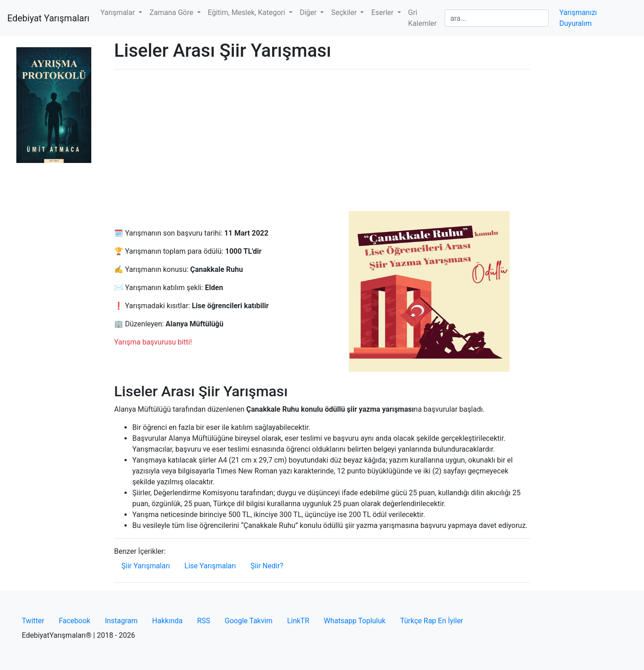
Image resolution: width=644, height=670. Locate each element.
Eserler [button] (383, 12)
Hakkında (167, 621)
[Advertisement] (322, 140)
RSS (204, 621)
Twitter (33, 621)
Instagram (121, 621)
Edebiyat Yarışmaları (48, 18)
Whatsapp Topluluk (355, 621)
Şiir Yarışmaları (146, 566)
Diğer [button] (309, 12)
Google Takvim (249, 621)
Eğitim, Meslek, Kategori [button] (248, 12)
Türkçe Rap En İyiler (432, 621)
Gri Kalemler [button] (423, 18)
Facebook (74, 621)
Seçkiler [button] (345, 12)
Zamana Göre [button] (172, 12)
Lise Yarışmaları (210, 566)
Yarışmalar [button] (119, 12)
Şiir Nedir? (267, 566)
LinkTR (298, 621)
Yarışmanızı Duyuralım (578, 18)
